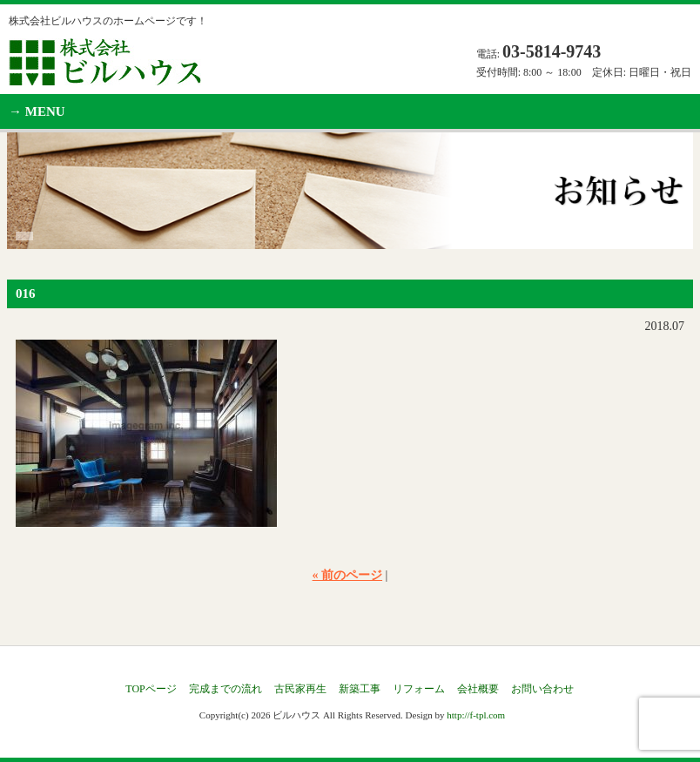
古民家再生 (300, 689)
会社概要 (478, 689)
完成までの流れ (225, 689)
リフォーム (419, 689)
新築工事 (360, 689)
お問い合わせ (542, 689)
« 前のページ (348, 575)
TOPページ (151, 689)
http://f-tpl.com (476, 715)
